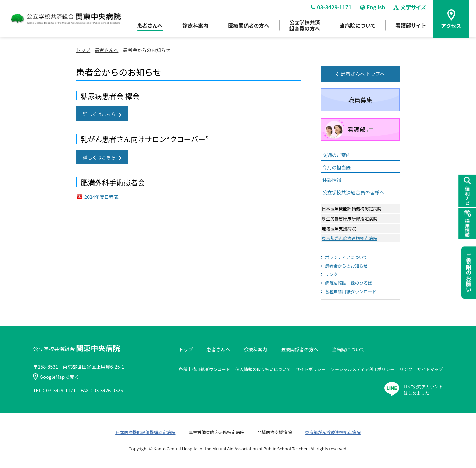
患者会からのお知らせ (346, 266)
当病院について (358, 27)
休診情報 (332, 180)
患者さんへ (146, 27)
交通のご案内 (337, 155)
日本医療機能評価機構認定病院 (145, 432)
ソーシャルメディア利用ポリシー (362, 369)
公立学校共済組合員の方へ (303, 27)
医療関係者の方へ (247, 27)
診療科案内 (192, 27)
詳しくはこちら (99, 114)
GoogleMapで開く (56, 377)
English (374, 9)
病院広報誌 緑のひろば (348, 283)
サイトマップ (430, 369)
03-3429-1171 (331, 9)
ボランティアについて (346, 257)
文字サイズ (411, 9)
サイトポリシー (311, 369)
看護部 (360, 129)
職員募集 (360, 100)
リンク (331, 274)
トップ (83, 50)
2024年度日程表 (101, 197)
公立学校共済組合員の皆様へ (353, 192)
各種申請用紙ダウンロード (351, 291)
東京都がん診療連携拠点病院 (349, 238)
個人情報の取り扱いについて (263, 369)
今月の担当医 (337, 167)
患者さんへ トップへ (363, 73)
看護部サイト (412, 27)
